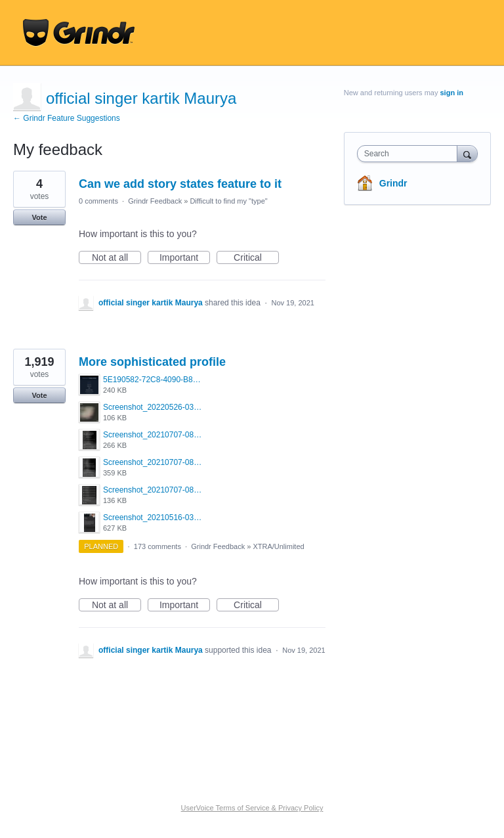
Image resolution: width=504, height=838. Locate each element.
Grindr (393, 183)
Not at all (116, 258)
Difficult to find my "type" (228, 201)
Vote (39, 217)
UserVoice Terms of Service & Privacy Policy (252, 808)
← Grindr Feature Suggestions (67, 118)
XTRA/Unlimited (278, 546)
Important (185, 258)
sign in (452, 93)
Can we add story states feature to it (180, 184)
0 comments (98, 201)
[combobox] (410, 154)
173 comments (157, 546)
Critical (256, 258)
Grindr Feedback (155, 201)
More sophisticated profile (152, 362)
